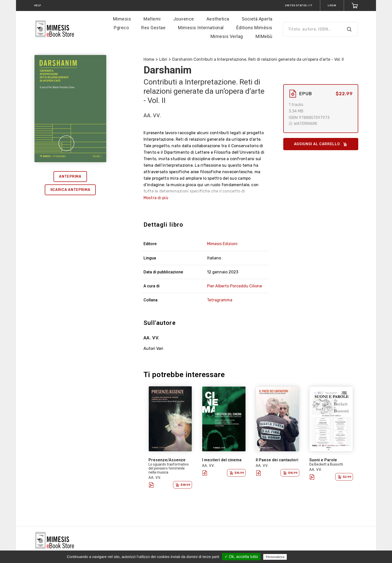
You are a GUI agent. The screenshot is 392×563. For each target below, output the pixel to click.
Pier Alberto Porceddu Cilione (234, 286)
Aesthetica (218, 19)
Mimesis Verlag (227, 36)
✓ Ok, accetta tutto (241, 557)
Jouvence (184, 19)
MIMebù (264, 36)
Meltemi (152, 19)
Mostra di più (156, 198)
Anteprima (70, 177)
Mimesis (122, 19)
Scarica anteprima (70, 190)
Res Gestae (153, 28)
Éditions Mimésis (254, 28)
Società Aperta (257, 19)
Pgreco (121, 28)
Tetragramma (220, 300)
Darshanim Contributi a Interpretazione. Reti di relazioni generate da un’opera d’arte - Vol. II (258, 59)
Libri (163, 59)
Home (149, 59)
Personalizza (275, 557)
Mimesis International (201, 28)
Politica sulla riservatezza (309, 557)
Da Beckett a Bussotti (326, 464)
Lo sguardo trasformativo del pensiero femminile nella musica (169, 468)
